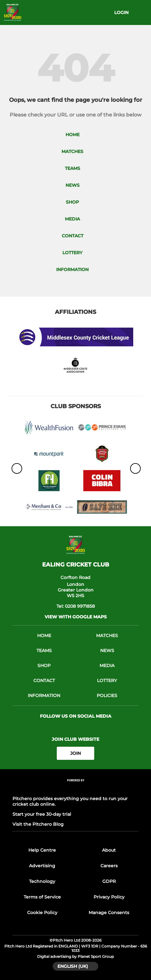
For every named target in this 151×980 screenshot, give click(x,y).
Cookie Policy (42, 913)
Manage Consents (109, 913)
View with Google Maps (76, 617)
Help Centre (42, 850)
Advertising (42, 866)
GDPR (109, 881)
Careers (109, 866)
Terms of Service (42, 897)
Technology (42, 881)
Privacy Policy (109, 897)
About (109, 850)
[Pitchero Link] (75, 789)
